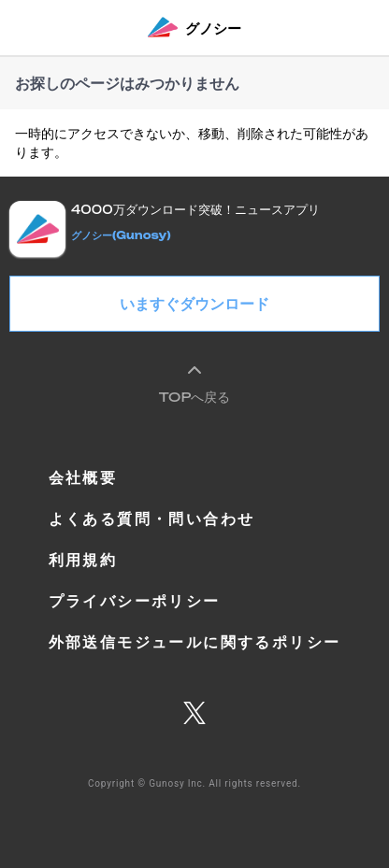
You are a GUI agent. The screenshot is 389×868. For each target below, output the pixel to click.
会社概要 (83, 477)
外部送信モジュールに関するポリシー (195, 642)
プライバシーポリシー (135, 601)
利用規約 (83, 560)
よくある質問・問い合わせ (152, 519)
